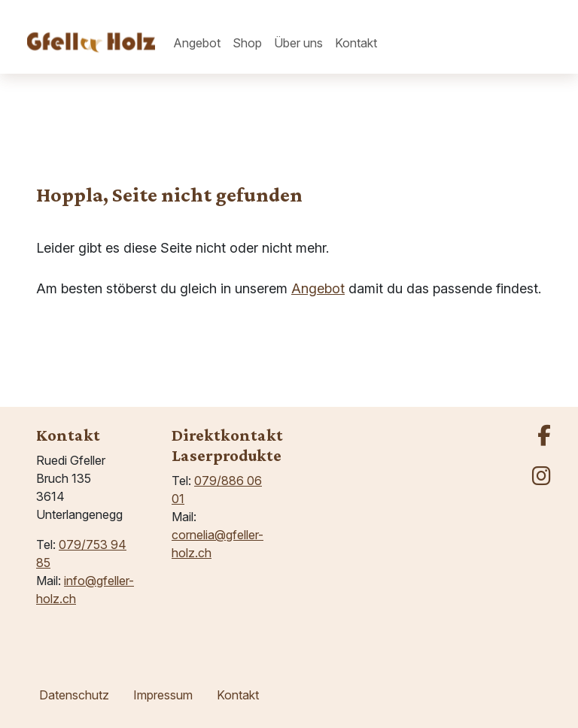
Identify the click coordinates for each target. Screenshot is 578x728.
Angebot (318, 288)
